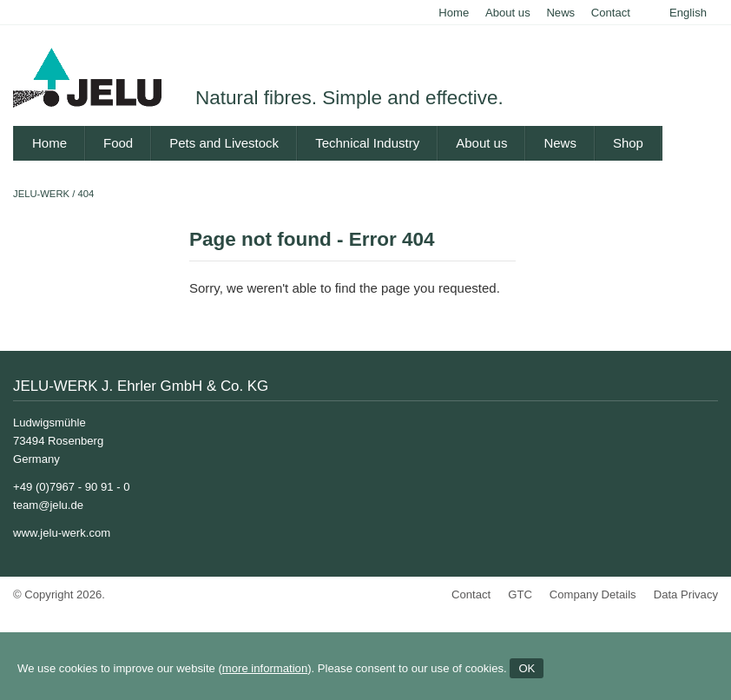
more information (265, 668)
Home (454, 13)
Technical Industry (367, 143)
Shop (628, 143)
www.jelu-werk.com (62, 533)
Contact (611, 13)
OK (527, 668)
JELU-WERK (41, 194)
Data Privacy (686, 594)
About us (508, 13)
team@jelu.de (48, 505)
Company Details (593, 594)
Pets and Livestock (224, 143)
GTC (520, 594)
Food (118, 143)
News (560, 13)
